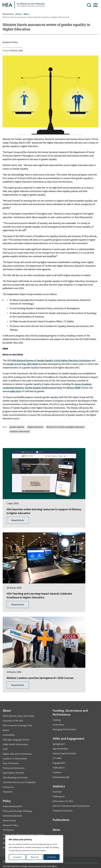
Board (7, 611)
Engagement (59, 644)
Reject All (34, 857)
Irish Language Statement (43, 813)
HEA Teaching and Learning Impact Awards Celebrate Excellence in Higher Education (74, 493)
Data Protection (12, 644)
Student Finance (11, 787)
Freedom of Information (16, 639)
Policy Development (14, 687)
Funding (57, 601)
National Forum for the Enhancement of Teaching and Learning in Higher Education (23, 793)
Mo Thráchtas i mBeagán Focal (19, 728)
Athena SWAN (75, 389)
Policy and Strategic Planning (18, 692)
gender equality (18, 428)
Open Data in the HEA (15, 653)
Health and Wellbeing (14, 724)
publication (17, 393)
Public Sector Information (17, 625)
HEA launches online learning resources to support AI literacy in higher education (26, 491)
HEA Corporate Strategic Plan (19, 606)
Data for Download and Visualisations (71, 687)
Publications (59, 648)
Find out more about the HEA (17, 767)
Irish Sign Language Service (17, 620)
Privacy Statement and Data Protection (22, 819)
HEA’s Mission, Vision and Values (20, 597)
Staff (6, 630)
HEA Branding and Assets (17, 658)
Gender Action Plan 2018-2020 (23, 365)
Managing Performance (64, 610)
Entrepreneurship (61, 658)
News (27, 14)
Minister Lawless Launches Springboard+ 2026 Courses (25, 557)
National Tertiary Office (15, 799)
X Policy (62, 824)
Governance (58, 605)
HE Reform (10, 711)
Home (19, 14)
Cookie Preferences (13, 829)
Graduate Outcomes (63, 691)
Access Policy (11, 701)
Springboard (59, 625)
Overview (57, 672)
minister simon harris (21, 433)
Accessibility (10, 616)
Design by (13, 863)
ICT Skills (57, 639)
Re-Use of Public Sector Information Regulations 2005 (28, 824)
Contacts (57, 653)
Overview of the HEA (14, 601)
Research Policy (12, 706)
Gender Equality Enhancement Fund (45, 389)
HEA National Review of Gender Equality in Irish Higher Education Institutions (53, 362)
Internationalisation (14, 696)
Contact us (9, 668)
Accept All (51, 857)
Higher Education (37, 428)
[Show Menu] (94, 5)
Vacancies (9, 672)
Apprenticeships (60, 629)
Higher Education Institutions (19, 634)
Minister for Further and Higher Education (67, 428)
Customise (17, 857)
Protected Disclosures (15, 649)
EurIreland (9, 782)
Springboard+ (10, 777)
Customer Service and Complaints (21, 663)
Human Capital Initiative (64, 634)
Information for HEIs (63, 682)
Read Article (19, 505)
